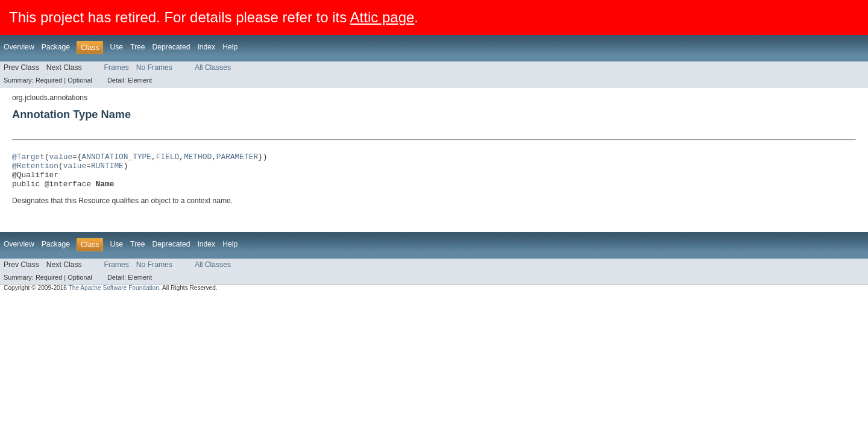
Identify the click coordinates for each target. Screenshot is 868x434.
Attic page (382, 17)
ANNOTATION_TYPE (116, 158)
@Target (28, 158)
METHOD (198, 158)
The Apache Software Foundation (114, 295)
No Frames (154, 68)
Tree (138, 47)
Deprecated (171, 47)
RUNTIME (107, 169)
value (61, 158)
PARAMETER (237, 158)
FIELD (168, 158)
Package (56, 47)
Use (116, 47)
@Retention (35, 169)
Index (206, 47)
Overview (19, 47)
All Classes (213, 68)
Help (230, 47)
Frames (117, 68)
